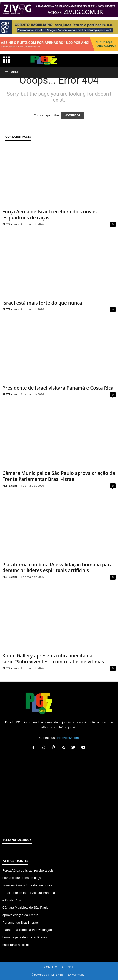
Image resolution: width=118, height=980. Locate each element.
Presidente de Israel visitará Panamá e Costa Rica (58, 388)
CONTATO (50, 967)
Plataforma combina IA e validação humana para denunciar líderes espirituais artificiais (58, 567)
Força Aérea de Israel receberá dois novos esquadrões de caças (49, 215)
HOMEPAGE (72, 115)
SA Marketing (76, 974)
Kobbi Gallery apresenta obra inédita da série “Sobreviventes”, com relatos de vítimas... (55, 659)
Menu (12, 72)
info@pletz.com (68, 738)
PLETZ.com (10, 224)
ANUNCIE (68, 967)
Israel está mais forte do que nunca (42, 303)
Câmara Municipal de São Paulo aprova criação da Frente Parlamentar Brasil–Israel (59, 476)
